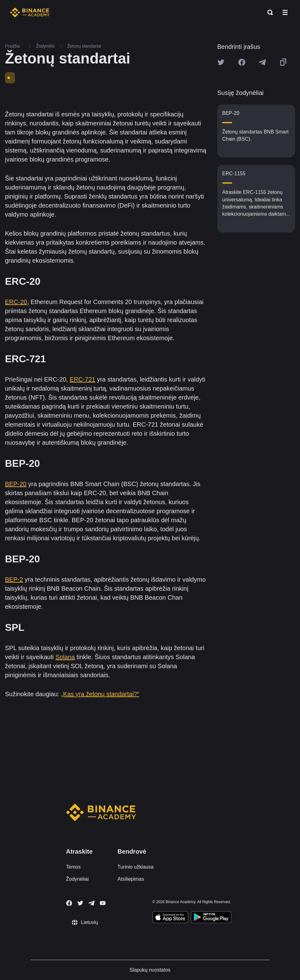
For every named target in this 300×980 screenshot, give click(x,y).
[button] (285, 12)
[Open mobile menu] (285, 12)
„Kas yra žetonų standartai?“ (100, 694)
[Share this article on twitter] (221, 62)
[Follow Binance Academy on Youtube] (103, 903)
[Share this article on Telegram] (262, 62)
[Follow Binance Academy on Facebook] (69, 903)
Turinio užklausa (136, 867)
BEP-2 (14, 579)
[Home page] (30, 12)
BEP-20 (16, 484)
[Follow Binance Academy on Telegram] (91, 903)
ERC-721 (82, 379)
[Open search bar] (268, 12)
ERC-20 (16, 302)
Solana (65, 657)
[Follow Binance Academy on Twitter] (80, 903)
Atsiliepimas (131, 879)
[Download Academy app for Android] (211, 918)
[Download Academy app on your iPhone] (170, 918)
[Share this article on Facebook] (242, 62)
